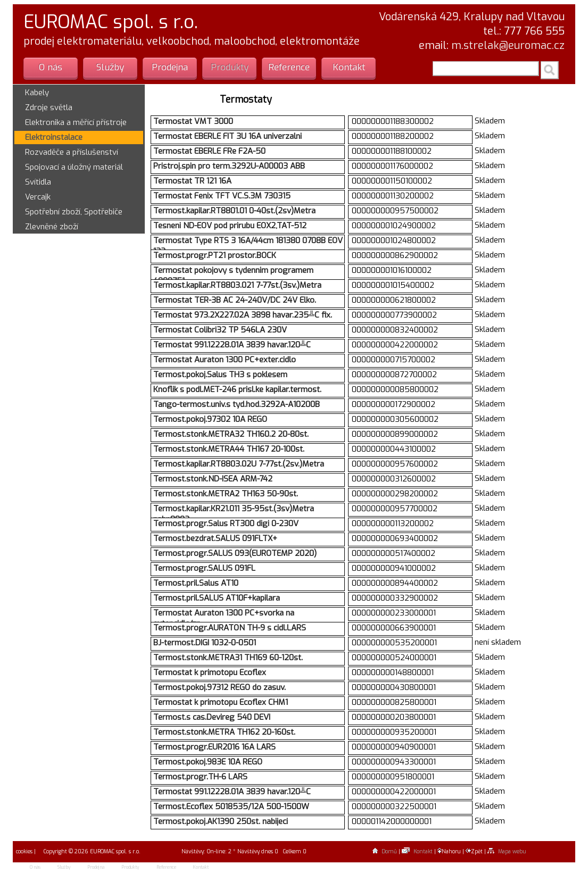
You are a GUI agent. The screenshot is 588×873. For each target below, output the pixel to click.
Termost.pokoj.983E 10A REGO (208, 762)
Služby (110, 67)
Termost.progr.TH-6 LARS (200, 777)
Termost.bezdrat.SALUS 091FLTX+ (215, 538)
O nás (51, 67)
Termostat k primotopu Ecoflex (210, 672)
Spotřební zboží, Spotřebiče (74, 212)
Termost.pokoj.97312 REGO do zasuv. (220, 687)
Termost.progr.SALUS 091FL (204, 568)
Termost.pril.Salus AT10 (196, 583)
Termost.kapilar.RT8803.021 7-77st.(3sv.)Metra (237, 285)
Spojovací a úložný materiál (74, 167)
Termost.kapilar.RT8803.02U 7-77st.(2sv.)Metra (239, 464)
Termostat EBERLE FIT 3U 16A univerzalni (227, 136)
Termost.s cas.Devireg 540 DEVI (212, 717)
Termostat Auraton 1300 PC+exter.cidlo (225, 360)
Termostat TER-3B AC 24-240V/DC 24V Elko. (235, 300)
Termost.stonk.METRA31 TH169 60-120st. (228, 658)
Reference (289, 67)
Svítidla (38, 182)
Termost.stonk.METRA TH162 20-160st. (224, 732)
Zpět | (477, 851)
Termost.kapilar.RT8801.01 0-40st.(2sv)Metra (234, 211)
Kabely (37, 93)
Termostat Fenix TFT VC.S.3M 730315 (222, 196)
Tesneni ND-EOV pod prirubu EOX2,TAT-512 (230, 226)
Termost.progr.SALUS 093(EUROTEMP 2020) (235, 553)
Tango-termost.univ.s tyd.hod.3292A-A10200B (237, 404)
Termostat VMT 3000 (193, 121)
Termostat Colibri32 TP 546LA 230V (220, 330)
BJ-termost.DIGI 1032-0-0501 (205, 643)
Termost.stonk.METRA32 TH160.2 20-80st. (231, 434)
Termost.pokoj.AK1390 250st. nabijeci (221, 821)
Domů (385, 851)
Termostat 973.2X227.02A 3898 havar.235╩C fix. (243, 315)
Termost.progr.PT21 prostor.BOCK (215, 255)
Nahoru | (452, 851)
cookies (23, 851)
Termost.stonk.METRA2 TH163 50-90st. (226, 494)
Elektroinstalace (54, 137)
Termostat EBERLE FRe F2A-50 (209, 151)
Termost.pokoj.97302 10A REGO (210, 419)
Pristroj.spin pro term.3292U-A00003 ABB (229, 166)
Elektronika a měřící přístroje (76, 122)
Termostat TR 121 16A (192, 181)
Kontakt (349, 67)
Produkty (230, 67)
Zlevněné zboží (52, 227)
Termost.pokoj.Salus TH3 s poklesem (220, 375)
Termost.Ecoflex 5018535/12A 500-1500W (231, 807)
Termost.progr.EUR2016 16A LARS (214, 747)
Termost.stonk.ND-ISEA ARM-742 (213, 479)
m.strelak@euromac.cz (508, 45)
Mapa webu (507, 851)
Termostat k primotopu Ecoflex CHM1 (221, 702)
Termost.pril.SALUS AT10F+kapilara (217, 598)
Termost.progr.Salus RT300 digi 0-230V (226, 523)
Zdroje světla (49, 107)
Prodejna (170, 67)
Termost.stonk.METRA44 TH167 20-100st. (229, 449)
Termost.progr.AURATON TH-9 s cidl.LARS (230, 628)
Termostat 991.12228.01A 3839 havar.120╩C (232, 345)
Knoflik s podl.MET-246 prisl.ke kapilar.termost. (237, 389)
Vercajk (38, 197)
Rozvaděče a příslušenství (72, 152)
